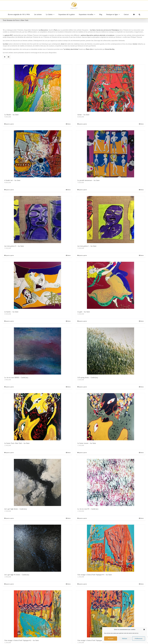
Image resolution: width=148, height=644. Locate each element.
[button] (144, 630)
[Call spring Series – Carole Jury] (111, 351)
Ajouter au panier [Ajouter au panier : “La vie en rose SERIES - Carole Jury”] (10, 387)
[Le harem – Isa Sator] (37, 285)
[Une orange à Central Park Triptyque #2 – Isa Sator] (37, 614)
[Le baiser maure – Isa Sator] (111, 417)
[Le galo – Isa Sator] (111, 285)
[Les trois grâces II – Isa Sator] (37, 220)
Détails (69, 124)
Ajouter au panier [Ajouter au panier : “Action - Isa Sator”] (83, 124)
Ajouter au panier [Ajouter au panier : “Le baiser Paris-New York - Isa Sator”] (10, 453)
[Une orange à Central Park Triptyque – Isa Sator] (111, 614)
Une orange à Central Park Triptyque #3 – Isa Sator (95, 575)
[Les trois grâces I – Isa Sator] (111, 220)
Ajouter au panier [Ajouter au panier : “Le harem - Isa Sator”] (10, 321)
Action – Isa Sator (83, 115)
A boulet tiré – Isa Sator (12, 180)
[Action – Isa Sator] (111, 88)
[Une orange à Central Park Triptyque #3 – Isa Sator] (111, 548)
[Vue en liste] (8, 57)
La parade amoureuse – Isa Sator (88, 180)
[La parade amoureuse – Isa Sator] (111, 154)
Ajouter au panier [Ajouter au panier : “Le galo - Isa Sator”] (83, 321)
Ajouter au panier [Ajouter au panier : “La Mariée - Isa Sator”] (10, 124)
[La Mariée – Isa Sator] (37, 88)
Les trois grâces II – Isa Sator (14, 246)
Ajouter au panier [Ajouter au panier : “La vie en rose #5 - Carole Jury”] (83, 518)
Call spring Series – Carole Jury (88, 378)
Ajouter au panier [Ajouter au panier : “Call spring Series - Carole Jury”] (83, 387)
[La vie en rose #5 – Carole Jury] (111, 482)
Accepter (111, 638)
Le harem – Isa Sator (11, 312)
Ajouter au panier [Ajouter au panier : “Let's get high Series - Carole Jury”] (10, 518)
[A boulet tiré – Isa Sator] (37, 154)
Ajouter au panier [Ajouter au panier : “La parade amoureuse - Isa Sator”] (83, 190)
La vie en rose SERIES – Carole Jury (16, 378)
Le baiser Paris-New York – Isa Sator (17, 443)
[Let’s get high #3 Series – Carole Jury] (37, 548)
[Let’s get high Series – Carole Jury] (37, 482)
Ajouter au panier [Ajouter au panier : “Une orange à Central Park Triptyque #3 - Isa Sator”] (83, 584)
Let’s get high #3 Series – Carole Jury (17, 575)
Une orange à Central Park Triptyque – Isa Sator (93, 640)
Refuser (125, 638)
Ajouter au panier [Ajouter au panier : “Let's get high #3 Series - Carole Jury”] (10, 584)
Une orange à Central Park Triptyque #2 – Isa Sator (22, 640)
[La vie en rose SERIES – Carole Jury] (37, 351)
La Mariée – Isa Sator (11, 115)
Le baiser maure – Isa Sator (87, 443)
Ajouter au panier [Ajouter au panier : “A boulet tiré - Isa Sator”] (10, 190)
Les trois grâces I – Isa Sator (87, 246)
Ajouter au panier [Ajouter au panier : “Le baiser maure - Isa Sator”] (83, 453)
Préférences (139, 638)
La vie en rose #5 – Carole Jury (88, 509)
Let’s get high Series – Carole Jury (16, 509)
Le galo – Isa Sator (84, 312)
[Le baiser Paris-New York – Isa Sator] (37, 417)
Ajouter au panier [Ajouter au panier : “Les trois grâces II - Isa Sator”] (10, 255)
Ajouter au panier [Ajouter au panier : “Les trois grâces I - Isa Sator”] (83, 255)
